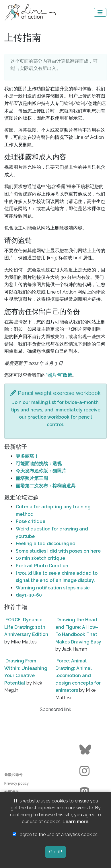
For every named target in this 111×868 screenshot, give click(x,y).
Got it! (55, 852)
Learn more (75, 822)
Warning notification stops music (53, 588)
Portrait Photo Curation (42, 566)
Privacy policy (16, 783)
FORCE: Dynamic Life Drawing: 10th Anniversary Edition (26, 627)
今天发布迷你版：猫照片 (41, 471)
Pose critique (31, 521)
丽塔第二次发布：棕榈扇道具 (46, 486)
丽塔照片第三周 (32, 478)
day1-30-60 (29, 595)
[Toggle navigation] (100, 12)
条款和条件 (14, 775)
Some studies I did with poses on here (58, 551)
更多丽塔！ (27, 456)
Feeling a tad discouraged (46, 544)
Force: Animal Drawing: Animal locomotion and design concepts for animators (78, 676)
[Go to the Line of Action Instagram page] (86, 771)
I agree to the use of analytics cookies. (55, 835)
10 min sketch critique (40, 558)
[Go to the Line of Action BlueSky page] (86, 750)
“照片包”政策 (59, 375)
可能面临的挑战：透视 (39, 464)
